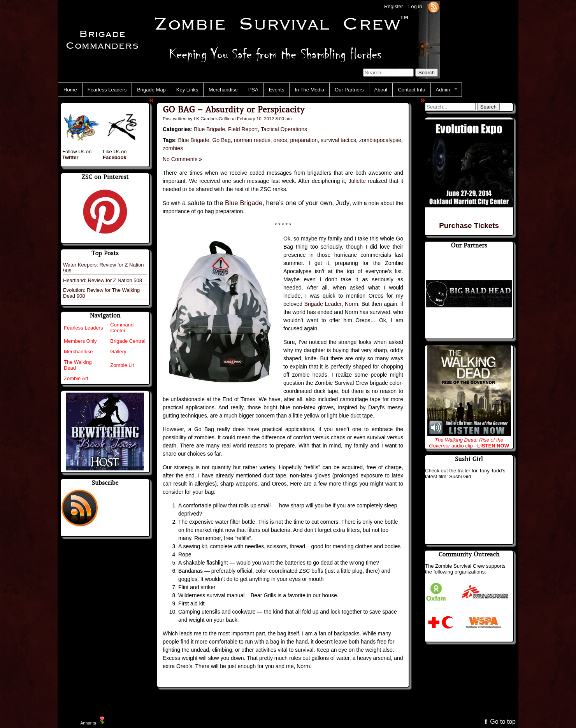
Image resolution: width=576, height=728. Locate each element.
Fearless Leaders (107, 90)
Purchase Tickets (469, 225)
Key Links (187, 90)
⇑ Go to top (500, 722)
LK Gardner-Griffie (212, 118)
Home (70, 90)
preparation (304, 140)
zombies (173, 148)
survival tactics (338, 140)
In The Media (309, 90)
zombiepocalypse (380, 140)
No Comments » (182, 159)
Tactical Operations (284, 129)
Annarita (88, 723)
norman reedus (252, 140)
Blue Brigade (209, 129)
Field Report (243, 129)
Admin (444, 90)
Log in (415, 6)
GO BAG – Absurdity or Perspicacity (234, 110)
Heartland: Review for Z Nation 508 (103, 280)
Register (393, 6)
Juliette (357, 181)
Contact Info (411, 90)
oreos (280, 140)
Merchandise (223, 90)
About (381, 90)
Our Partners (349, 90)
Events (277, 90)
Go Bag (221, 140)
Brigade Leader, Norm (331, 304)
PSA (253, 90)
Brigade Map (151, 90)
